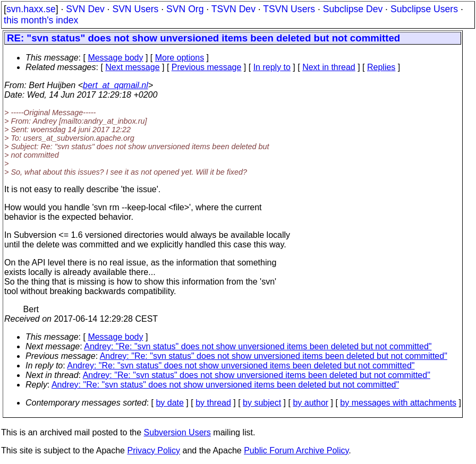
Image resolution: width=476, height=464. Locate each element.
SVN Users (135, 9)
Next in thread (329, 67)
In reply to (272, 67)
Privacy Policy (154, 450)
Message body (115, 58)
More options (180, 58)
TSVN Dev (233, 9)
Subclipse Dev (353, 9)
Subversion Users (177, 432)
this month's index (41, 20)
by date (169, 403)
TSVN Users (289, 9)
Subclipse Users (424, 9)
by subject (262, 403)
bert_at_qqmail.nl (116, 85)
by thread (213, 403)
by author (311, 403)
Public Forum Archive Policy (296, 450)
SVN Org (185, 9)
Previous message (207, 67)
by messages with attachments (398, 403)
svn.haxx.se (31, 9)
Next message (132, 67)
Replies (381, 67)
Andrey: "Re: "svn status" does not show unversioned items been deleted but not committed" (258, 346)
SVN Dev (85, 9)
